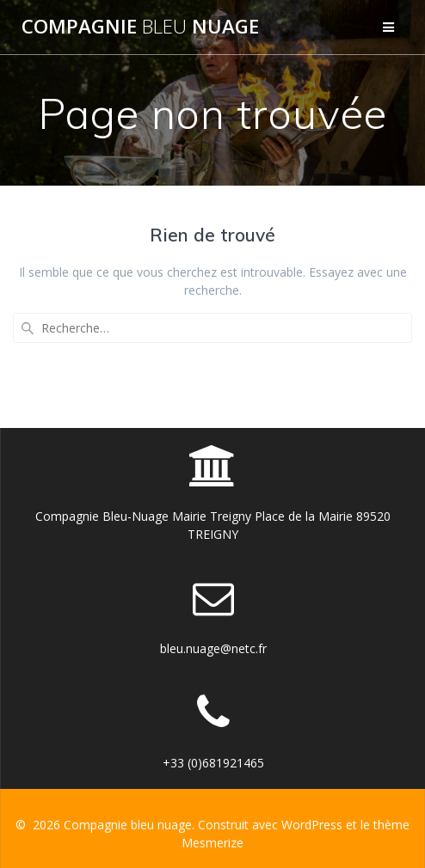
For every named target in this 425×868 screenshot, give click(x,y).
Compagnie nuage (140, 27)
